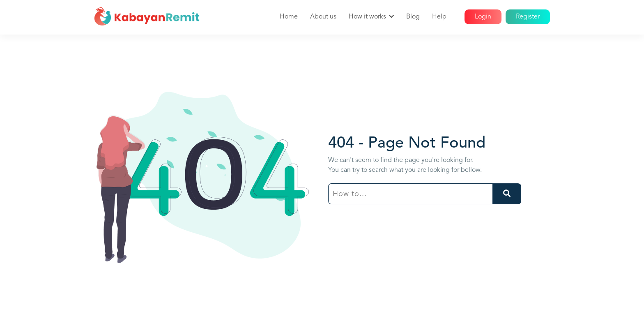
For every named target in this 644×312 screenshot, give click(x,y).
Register (528, 17)
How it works (367, 17)
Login (483, 17)
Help (439, 17)
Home (289, 17)
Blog (413, 17)
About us (323, 17)
